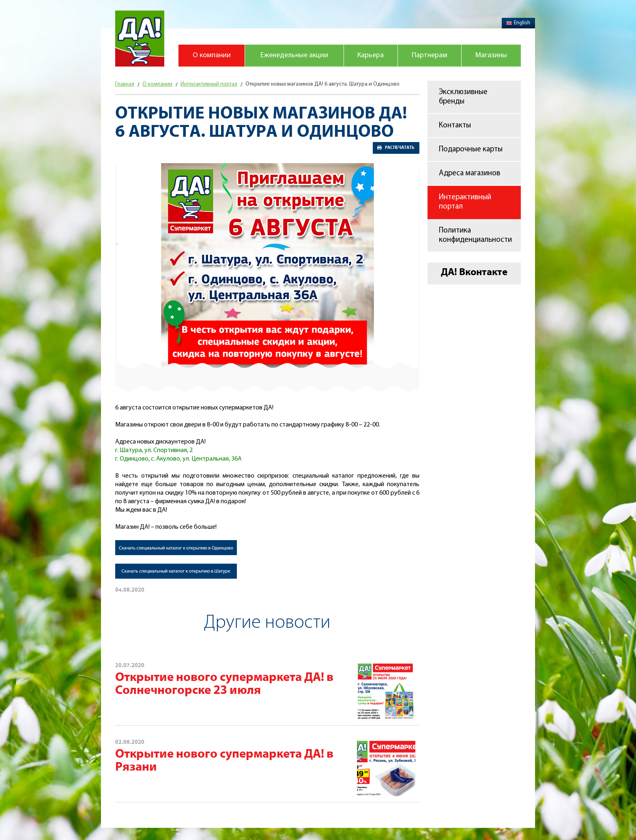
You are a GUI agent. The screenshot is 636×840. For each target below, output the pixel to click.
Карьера (371, 55)
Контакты (455, 126)
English (518, 23)
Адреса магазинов (469, 173)
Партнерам (430, 55)
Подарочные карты (471, 150)
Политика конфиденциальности (475, 235)
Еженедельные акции (294, 55)
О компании (212, 55)
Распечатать (400, 148)
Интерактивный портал (465, 202)
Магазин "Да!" (140, 39)
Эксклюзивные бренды (463, 97)
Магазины (491, 55)
